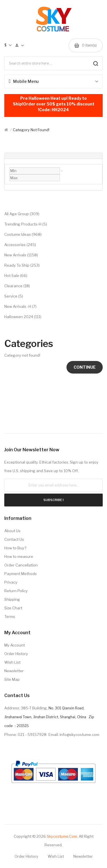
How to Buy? (15, 548)
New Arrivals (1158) (21, 255)
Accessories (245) (20, 245)
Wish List (12, 662)
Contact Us (14, 539)
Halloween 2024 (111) (23, 317)
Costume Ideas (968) (23, 234)
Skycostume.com (62, 836)
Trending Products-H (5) (26, 224)
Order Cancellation (21, 565)
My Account (15, 645)
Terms (10, 616)
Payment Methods (21, 574)
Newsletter (14, 671)
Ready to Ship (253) (22, 265)
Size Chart (13, 608)
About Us (12, 531)
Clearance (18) (17, 286)
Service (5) (14, 296)
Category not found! (31, 130)
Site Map (12, 679)
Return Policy (16, 591)
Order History (16, 654)
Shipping (12, 599)
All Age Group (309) (22, 214)
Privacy (11, 582)
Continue (85, 367)
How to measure (19, 556)
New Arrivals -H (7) (20, 306)
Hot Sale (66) (16, 276)
